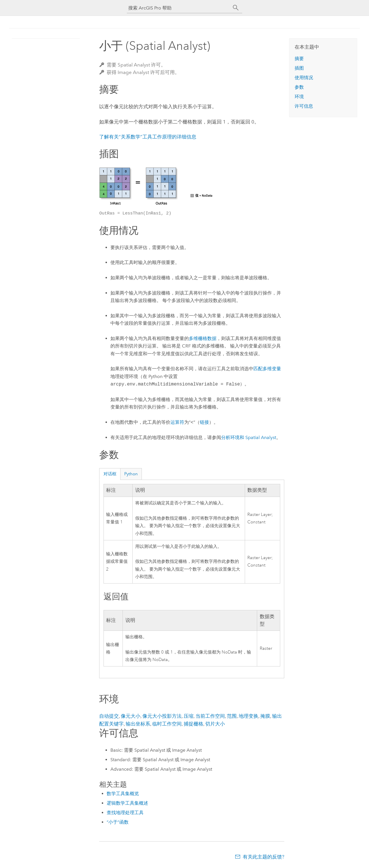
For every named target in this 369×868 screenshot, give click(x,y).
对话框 (110, 474)
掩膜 (265, 716)
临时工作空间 (167, 724)
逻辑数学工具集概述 (127, 803)
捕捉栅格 (193, 724)
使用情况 (304, 78)
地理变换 (248, 716)
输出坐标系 (138, 724)
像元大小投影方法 (162, 716)
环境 (299, 97)
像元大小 (131, 716)
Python (131, 474)
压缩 (189, 716)
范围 (232, 716)
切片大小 (215, 724)
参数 (299, 87)
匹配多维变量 (267, 369)
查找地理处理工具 (125, 813)
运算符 (177, 422)
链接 (204, 422)
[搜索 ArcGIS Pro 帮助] (179, 8)
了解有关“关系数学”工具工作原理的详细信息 (148, 137)
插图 (299, 68)
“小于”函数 (118, 822)
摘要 (299, 59)
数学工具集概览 (123, 794)
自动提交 (109, 716)
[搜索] (236, 8)
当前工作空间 (210, 716)
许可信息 (304, 106)
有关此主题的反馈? (263, 857)
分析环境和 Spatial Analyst (249, 437)
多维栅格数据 (203, 338)
